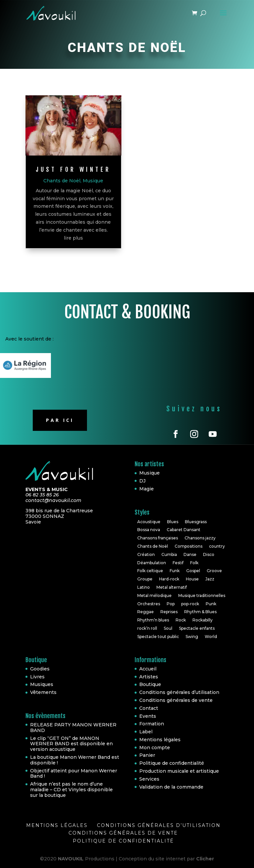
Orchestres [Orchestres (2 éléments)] (149, 604)
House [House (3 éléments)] (192, 579)
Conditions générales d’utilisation (179, 692)
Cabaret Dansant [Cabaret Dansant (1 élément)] (184, 530)
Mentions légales (160, 740)
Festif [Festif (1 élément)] (178, 563)
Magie (147, 489)
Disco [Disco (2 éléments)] (209, 554)
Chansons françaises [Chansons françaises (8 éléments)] (158, 538)
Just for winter (73, 169)
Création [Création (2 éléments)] (146, 554)
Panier (147, 755)
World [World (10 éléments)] (211, 637)
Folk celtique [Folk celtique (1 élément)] (150, 571)
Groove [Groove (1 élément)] (214, 571)
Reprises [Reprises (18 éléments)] (169, 612)
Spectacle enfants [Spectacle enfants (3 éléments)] (197, 628)
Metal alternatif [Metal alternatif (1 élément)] (172, 587)
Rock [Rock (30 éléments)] (181, 620)
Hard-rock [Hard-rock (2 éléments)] (169, 579)
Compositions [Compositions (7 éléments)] (189, 546)
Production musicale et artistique (179, 771)
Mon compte (155, 748)
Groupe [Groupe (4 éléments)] (145, 579)
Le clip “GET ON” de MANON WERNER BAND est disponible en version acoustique (71, 744)
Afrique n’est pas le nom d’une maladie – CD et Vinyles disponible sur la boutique (71, 790)
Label (146, 732)
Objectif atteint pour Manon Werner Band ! (74, 774)
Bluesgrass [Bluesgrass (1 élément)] (196, 522)
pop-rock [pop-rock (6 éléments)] (190, 604)
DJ (142, 481)
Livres (37, 677)
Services (149, 779)
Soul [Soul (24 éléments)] (168, 628)
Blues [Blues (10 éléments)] (173, 522)
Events (148, 716)
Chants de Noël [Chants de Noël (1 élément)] (153, 546)
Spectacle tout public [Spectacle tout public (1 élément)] (158, 637)
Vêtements (43, 692)
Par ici (60, 420)
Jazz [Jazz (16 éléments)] (210, 579)
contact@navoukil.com (53, 500)
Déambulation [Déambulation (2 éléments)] (152, 563)
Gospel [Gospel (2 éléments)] (193, 571)
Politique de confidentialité (172, 763)
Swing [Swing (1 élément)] (192, 637)
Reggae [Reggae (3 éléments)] (146, 612)
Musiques (42, 684)
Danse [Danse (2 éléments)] (190, 554)
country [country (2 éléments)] (217, 546)
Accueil (148, 669)
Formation (152, 724)
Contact (149, 708)
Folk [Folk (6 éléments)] (194, 563)
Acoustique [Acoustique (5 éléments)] (149, 522)
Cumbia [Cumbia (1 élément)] (169, 554)
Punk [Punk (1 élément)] (211, 604)
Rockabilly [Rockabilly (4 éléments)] (203, 620)
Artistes (149, 677)
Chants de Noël (62, 181)
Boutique (150, 684)
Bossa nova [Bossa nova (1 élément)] (149, 530)
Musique (93, 181)
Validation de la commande (171, 787)
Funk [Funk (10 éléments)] (175, 571)
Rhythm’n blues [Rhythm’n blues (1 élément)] (153, 620)
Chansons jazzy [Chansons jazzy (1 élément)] (200, 538)
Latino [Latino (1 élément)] (144, 587)
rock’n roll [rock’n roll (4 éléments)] (147, 628)
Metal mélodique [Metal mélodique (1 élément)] (154, 595)
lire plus (73, 238)
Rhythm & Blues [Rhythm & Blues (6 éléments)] (200, 612)
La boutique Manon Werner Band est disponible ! (75, 760)
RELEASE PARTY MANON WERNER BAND (73, 728)
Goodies (40, 669)
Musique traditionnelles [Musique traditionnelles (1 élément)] (202, 595)
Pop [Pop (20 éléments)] (171, 604)
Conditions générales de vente (176, 700)
